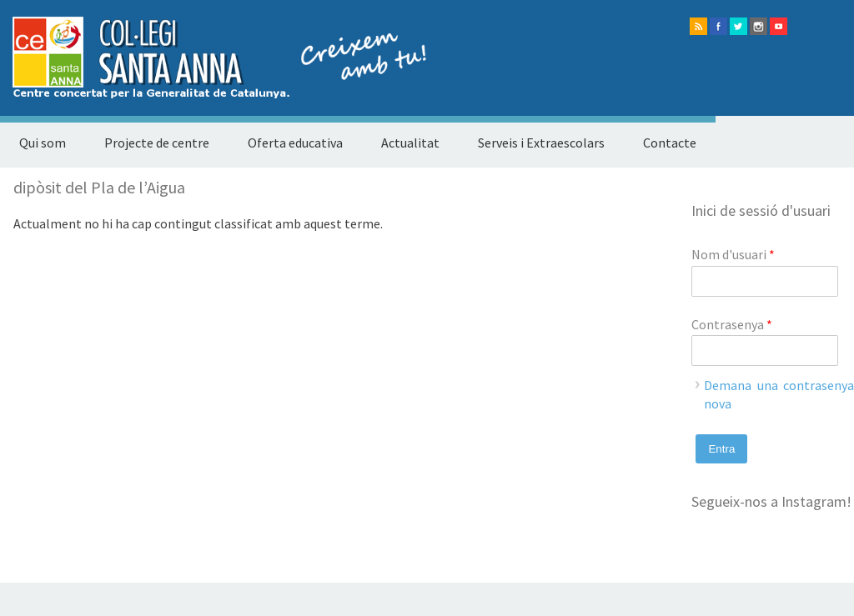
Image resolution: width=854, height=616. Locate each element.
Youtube (779, 26)
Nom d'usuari (733, 254)
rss (698, 26)
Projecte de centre (157, 143)
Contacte (670, 143)
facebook (718, 26)
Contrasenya (732, 324)
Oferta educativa (295, 143)
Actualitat (410, 143)
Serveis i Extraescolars (541, 143)
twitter (738, 26)
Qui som (43, 143)
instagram (759, 26)
